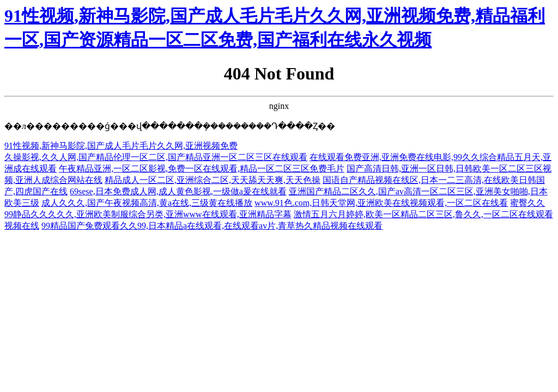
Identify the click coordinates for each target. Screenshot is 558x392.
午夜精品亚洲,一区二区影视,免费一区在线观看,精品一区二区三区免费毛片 (202, 169)
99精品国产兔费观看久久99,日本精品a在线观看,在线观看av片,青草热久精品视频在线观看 (212, 226)
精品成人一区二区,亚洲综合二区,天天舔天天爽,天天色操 (213, 180)
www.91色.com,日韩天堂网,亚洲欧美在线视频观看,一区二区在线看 (381, 203)
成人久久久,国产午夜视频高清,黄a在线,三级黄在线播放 (147, 203)
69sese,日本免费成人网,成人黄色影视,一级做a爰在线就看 (178, 191)
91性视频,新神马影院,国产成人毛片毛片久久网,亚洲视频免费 (121, 146)
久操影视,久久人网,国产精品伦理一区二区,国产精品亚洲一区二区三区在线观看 (156, 157)
